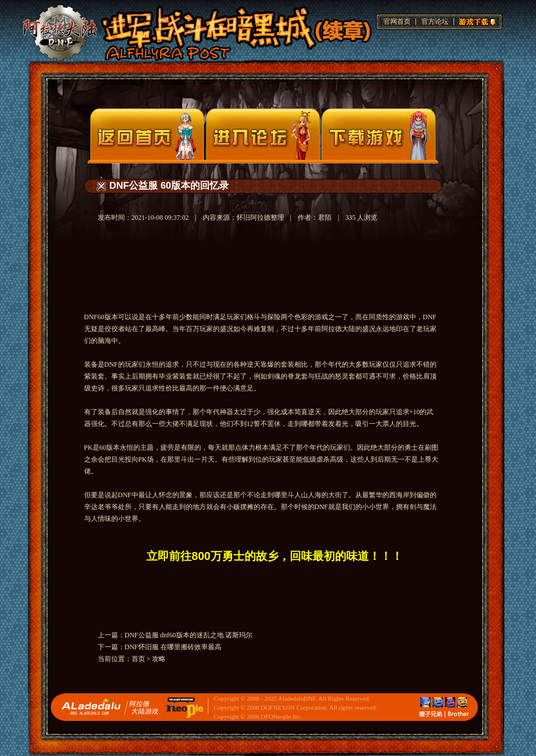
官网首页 (397, 21)
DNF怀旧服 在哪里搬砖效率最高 (173, 647)
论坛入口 (263, 134)
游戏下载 (476, 20)
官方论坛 (435, 21)
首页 (138, 659)
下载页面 (379, 134)
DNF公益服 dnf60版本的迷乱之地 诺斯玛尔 (189, 635)
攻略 (159, 659)
